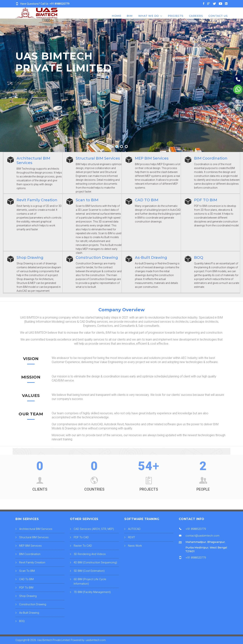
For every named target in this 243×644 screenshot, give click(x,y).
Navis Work (135, 546)
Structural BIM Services (34, 537)
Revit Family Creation (32, 562)
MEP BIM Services (30, 546)
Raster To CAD (83, 546)
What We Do (149, 16)
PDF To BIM (26, 588)
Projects (176, 16)
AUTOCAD (134, 529)
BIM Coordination (30, 554)
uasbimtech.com (96, 640)
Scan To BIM (27, 571)
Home (116, 16)
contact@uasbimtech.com (202, 536)
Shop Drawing (28, 596)
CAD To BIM (26, 579)
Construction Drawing (33, 604)
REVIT (132, 537)
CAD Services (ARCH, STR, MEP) (94, 529)
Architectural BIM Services (36, 529)
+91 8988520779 (59, 4)
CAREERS (196, 16)
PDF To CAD (81, 537)
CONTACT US (218, 16)
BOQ (22, 621)
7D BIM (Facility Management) (92, 592)
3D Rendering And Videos (90, 554)
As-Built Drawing (29, 613)
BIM (130, 16)
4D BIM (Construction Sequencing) (95, 562)
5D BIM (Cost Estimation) (89, 571)
